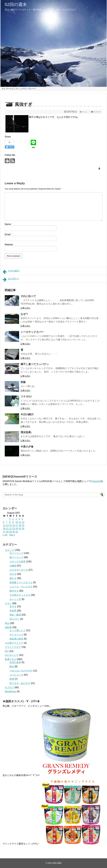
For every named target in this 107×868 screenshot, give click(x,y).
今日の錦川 (11, 272)
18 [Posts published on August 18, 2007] (20, 525)
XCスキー (15, 619)
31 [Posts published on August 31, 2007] (17, 532)
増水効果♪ (26, 432)
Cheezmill (96, 481)
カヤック (9, 550)
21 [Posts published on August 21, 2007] (7, 529)
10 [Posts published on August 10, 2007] (17, 522)
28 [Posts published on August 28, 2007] (7, 532)
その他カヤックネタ (20, 595)
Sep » (12, 535)
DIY (7, 651)
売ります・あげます (20, 683)
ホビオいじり (12, 655)
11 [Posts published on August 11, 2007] (20, 522)
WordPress (11, 691)
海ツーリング (16, 557)
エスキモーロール (19, 570)
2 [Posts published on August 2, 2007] (13, 519)
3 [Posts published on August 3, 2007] (16, 519)
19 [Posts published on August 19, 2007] (23, 525)
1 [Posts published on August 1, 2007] (10, 519)
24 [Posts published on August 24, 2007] (17, 529)
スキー (8, 603)
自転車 (8, 627)
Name (9, 224)
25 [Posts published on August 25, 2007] (20, 529)
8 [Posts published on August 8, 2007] (10, 522)
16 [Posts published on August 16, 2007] (14, 525)
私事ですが (11, 659)
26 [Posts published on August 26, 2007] (23, 529)
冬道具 (13, 611)
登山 (7, 623)
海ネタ (13, 578)
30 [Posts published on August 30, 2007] (14, 532)
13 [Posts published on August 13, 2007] (4, 525)
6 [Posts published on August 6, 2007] (4, 522)
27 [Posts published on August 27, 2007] (4, 532)
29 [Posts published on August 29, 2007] (10, 532)
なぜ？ (24, 314)
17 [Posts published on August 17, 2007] (17, 525)
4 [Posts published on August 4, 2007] (19, 519)
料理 (12, 679)
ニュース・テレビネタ (21, 587)
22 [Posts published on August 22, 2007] (10, 529)
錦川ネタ (14, 591)
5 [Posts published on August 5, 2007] (22, 519)
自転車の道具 (16, 639)
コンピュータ (16, 675)
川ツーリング (16, 553)
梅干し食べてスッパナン (35, 364)
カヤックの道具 (18, 562)
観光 (12, 666)
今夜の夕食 (27, 447)
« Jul (5, 535)
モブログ (9, 687)
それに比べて (28, 296)
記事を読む (26, 308)
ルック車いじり (18, 630)
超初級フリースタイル (21, 582)
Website (9, 245)
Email (8, 234)
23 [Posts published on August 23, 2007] (14, 529)
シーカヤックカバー (32, 332)
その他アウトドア (14, 643)
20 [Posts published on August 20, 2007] (4, 529)
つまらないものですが (21, 671)
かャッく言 (15, 599)
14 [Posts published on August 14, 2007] (7, 525)
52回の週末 (16, 4)
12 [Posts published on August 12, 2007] (23, 522)
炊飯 (23, 382)
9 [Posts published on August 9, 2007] (13, 522)
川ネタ (13, 574)
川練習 (13, 566)
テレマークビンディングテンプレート (19, 89)
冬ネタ (13, 606)
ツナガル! (26, 397)
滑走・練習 (15, 615)
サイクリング (16, 635)
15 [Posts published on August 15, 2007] (10, 525)
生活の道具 (15, 662)
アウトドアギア (13, 647)
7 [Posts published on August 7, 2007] (7, 522)
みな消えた (11, 280)
